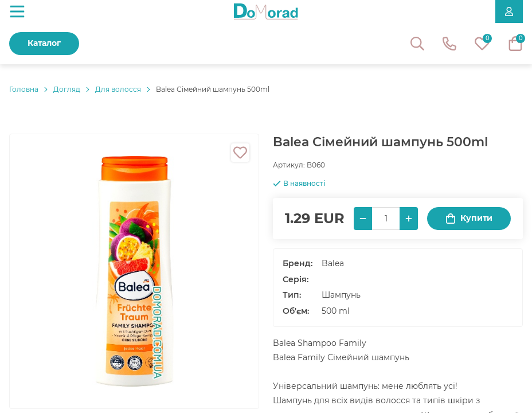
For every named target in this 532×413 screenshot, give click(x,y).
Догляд (67, 89)
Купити (469, 218)
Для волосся (118, 89)
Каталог (44, 43)
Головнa (24, 89)
